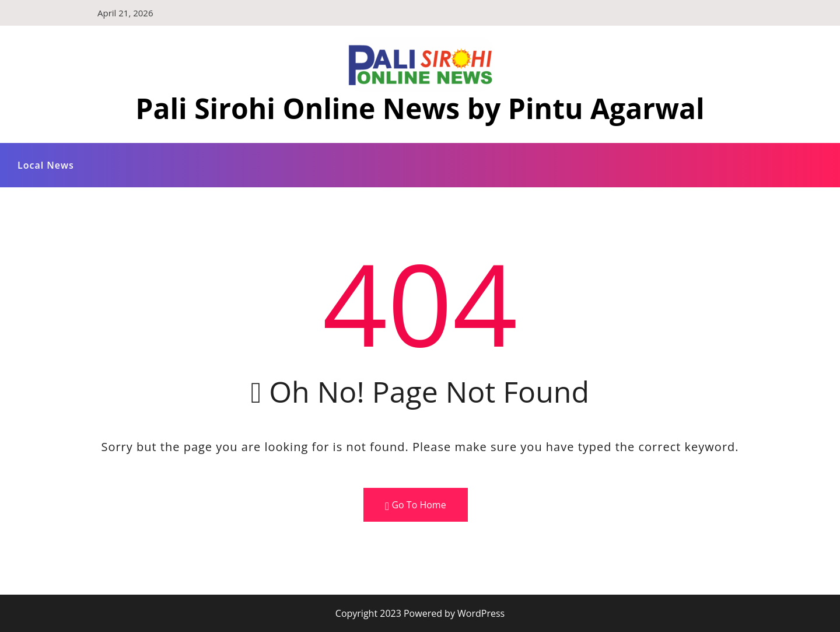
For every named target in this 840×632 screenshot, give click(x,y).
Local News (46, 165)
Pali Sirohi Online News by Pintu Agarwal (420, 108)
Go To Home (415, 505)
